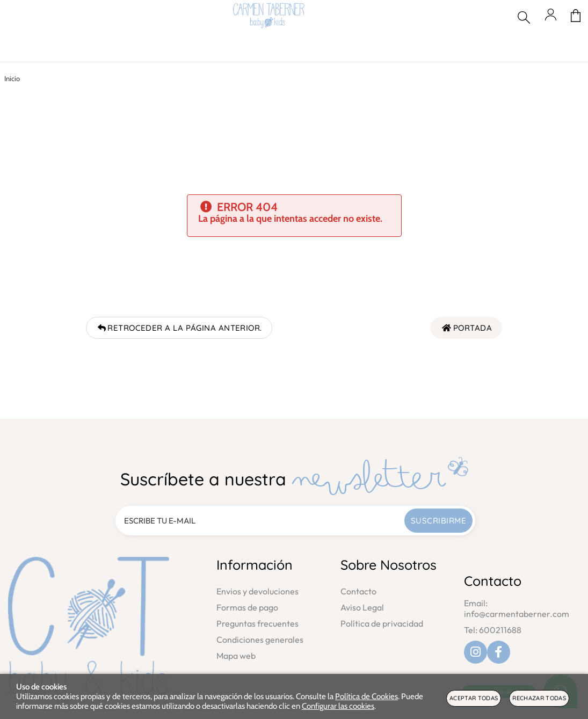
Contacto (358, 591)
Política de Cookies (366, 696)
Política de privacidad (382, 623)
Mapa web (236, 656)
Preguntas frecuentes (257, 623)
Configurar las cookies (338, 706)
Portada (466, 328)
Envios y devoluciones (257, 591)
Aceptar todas (474, 698)
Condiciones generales (260, 640)
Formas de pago (247, 607)
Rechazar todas (539, 698)
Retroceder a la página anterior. (179, 328)
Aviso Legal (362, 607)
